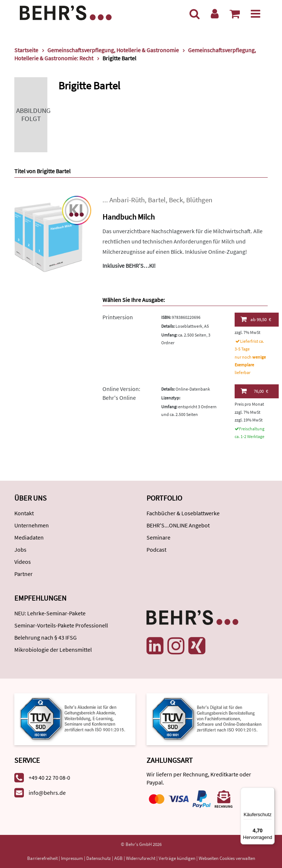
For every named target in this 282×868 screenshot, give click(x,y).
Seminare (158, 537)
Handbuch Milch (129, 217)
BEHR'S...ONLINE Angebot (178, 525)
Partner (23, 574)
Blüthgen (199, 200)
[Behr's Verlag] (66, 12)
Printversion (118, 317)
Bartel (157, 200)
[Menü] (256, 14)
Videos (23, 562)
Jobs (20, 549)
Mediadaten (29, 537)
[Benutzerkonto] (215, 14)
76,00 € (254, 391)
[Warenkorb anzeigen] (235, 14)
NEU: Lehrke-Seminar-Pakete (50, 613)
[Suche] (195, 14)
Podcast (156, 549)
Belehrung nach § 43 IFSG (46, 637)
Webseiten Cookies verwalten (227, 858)
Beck (176, 200)
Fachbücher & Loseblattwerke (183, 513)
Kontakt (24, 513)
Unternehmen (32, 525)
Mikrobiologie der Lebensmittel (53, 650)
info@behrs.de (47, 793)
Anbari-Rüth (127, 200)
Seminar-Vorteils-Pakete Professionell (61, 625)
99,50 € (256, 319)
